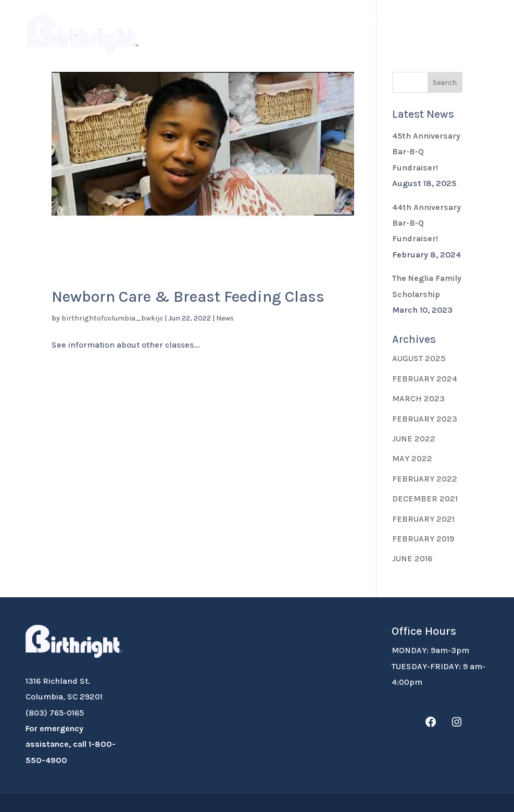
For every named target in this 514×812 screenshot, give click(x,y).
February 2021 (423, 519)
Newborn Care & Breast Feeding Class (188, 297)
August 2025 (419, 358)
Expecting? (233, 22)
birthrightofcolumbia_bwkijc (112, 318)
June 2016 (412, 558)
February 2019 (423, 539)
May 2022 (412, 458)
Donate (299, 22)
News (225, 318)
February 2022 (425, 479)
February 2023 (425, 419)
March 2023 (418, 398)
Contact (162, 46)
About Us (164, 22)
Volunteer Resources (372, 22)
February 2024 (425, 379)
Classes (457, 22)
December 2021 (425, 499)
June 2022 (414, 439)
